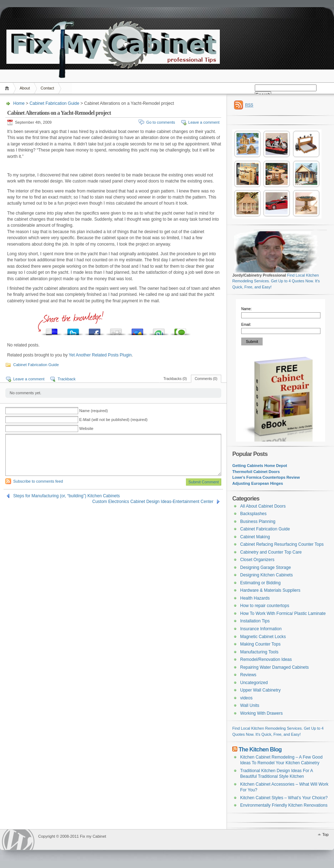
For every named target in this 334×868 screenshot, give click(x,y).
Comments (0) (206, 379)
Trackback (66, 379)
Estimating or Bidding (260, 583)
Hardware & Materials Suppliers (270, 590)
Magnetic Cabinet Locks (263, 637)
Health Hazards (255, 598)
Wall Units (250, 705)
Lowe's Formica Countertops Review (266, 477)
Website (86, 428)
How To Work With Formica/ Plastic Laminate (283, 613)
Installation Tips (255, 621)
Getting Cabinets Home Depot (260, 466)
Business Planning (258, 522)
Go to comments (161, 122)
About (25, 88)
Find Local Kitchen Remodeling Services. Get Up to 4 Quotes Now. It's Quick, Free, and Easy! (276, 281)
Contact (47, 88)
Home (8, 88)
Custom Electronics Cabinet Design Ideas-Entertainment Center (153, 502)
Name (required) (93, 411)
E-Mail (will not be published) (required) (113, 420)
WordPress (18, 840)
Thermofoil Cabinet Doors (256, 472)
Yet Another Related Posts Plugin (100, 355)
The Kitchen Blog (260, 749)
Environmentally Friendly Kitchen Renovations (284, 805)
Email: (246, 325)
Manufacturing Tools (259, 652)
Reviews (248, 675)
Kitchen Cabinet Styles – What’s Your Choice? (284, 798)
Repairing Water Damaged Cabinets (274, 667)
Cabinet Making (255, 537)
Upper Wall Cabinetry (260, 690)
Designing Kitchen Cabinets (266, 575)
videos (246, 698)
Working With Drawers (261, 713)
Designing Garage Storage (265, 567)
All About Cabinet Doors (263, 506)
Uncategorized (254, 683)
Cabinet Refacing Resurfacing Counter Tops (282, 544)
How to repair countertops (265, 606)
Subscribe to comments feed (38, 481)
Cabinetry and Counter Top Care (271, 552)
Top (325, 834)
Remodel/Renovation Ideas (266, 659)
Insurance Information (261, 629)
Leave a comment (204, 122)
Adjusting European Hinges (258, 483)
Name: (246, 309)
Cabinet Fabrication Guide (54, 103)
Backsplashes (253, 514)
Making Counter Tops (260, 644)
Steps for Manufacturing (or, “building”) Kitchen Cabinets (67, 496)
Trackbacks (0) (175, 379)
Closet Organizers (257, 560)
